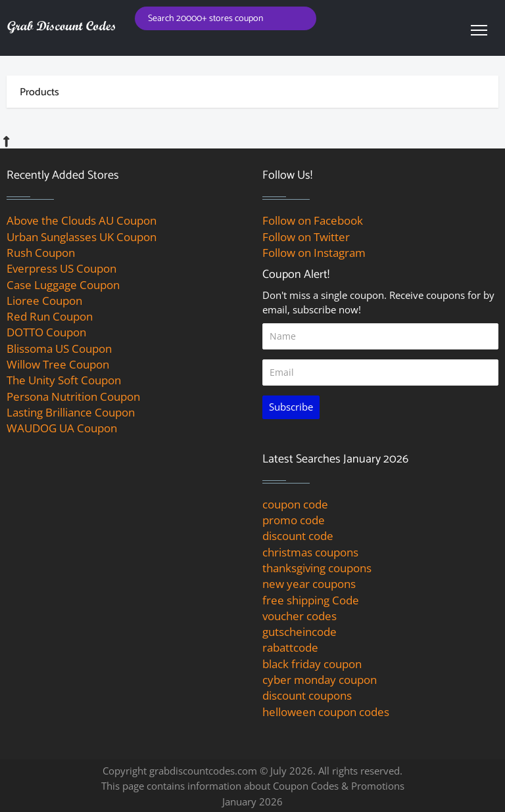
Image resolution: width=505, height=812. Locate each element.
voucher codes (300, 616)
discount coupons (307, 695)
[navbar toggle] (479, 30)
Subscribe (291, 407)
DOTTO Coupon (46, 332)
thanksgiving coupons (317, 568)
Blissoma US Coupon (59, 349)
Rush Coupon (41, 253)
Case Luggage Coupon (63, 285)
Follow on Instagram (314, 253)
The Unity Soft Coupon (64, 380)
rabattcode (290, 647)
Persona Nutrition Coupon (73, 396)
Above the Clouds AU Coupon (82, 220)
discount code (298, 536)
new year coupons (309, 584)
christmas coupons (310, 552)
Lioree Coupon (44, 301)
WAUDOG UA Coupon (62, 428)
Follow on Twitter (306, 237)
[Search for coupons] (226, 18)
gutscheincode (300, 632)
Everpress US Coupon (61, 268)
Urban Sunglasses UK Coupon (82, 237)
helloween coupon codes (326, 712)
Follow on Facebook (313, 220)
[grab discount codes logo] (61, 27)
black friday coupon (312, 664)
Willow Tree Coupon (58, 364)
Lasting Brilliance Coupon (71, 412)
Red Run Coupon (50, 316)
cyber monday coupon (320, 680)
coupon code (295, 504)
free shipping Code (311, 600)
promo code (294, 520)
